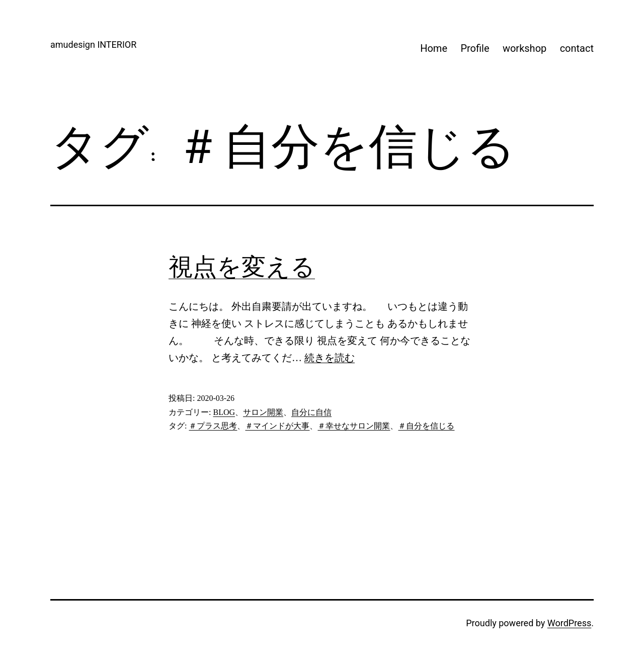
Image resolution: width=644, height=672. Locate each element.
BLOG (224, 412)
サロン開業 (263, 412)
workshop (525, 48)
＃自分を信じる (426, 426)
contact (577, 48)
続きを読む (330, 358)
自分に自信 (311, 412)
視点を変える (242, 267)
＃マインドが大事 (277, 426)
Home (434, 48)
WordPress (569, 623)
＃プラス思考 (213, 426)
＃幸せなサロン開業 (354, 426)
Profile (475, 48)
